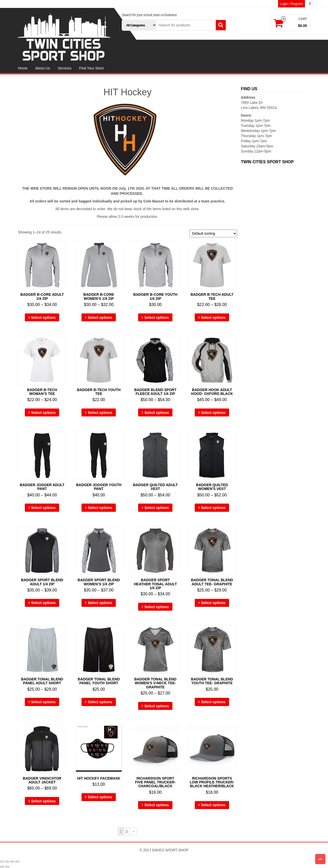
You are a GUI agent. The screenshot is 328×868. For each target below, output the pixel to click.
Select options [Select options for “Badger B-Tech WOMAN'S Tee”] (43, 413)
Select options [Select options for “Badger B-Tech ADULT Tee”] (213, 318)
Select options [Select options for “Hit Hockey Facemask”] (100, 797)
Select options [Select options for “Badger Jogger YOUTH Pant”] (100, 508)
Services (65, 68)
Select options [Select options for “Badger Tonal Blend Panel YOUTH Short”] (100, 702)
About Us (43, 68)
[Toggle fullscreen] (12, 862)
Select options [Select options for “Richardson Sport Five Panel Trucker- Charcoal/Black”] (157, 805)
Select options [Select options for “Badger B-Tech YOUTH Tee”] (100, 413)
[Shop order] (213, 233)
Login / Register (291, 4)
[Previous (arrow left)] (2, 867)
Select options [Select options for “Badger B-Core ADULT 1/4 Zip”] (43, 318)
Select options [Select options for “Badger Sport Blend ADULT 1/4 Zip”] (43, 603)
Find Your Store (92, 68)
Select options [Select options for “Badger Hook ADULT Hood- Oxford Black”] (213, 413)
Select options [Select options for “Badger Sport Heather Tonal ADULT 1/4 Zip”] (157, 607)
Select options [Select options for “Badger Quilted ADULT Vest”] (157, 508)
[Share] (7, 862)
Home (23, 68)
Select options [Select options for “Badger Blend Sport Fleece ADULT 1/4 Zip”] (157, 413)
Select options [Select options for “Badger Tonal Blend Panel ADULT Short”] (43, 702)
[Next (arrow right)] (7, 867)
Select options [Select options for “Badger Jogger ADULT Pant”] (43, 508)
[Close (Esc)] (2, 862)
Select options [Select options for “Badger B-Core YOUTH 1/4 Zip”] (157, 318)
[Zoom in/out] (17, 862)
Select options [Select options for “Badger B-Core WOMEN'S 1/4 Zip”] (100, 318)
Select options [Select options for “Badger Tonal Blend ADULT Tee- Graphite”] (213, 603)
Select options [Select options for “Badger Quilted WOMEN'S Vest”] (213, 508)
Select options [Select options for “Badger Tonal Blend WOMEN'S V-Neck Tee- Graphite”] (157, 706)
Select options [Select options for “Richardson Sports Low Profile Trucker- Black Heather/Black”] (213, 805)
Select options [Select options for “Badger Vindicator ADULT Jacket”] (43, 801)
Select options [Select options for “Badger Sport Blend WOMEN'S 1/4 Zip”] (100, 603)
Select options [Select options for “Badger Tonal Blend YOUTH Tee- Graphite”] (213, 702)
